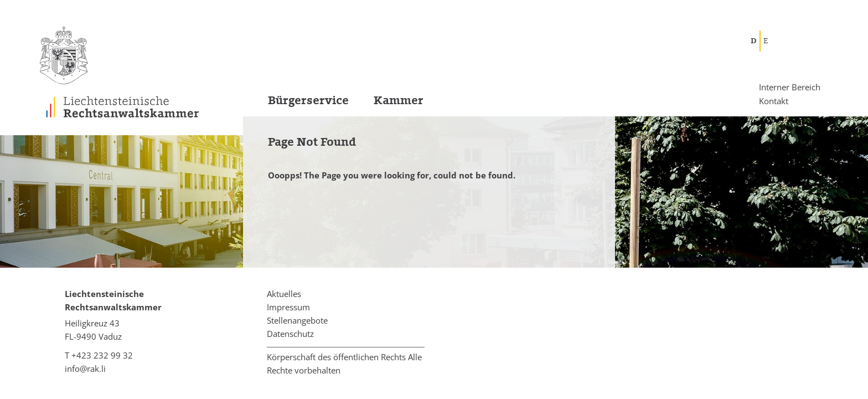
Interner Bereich (790, 87)
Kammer (399, 101)
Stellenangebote (297, 320)
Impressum (288, 307)
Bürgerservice (308, 101)
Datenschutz (290, 334)
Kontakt (774, 100)
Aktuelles (284, 294)
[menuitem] (296, 104)
